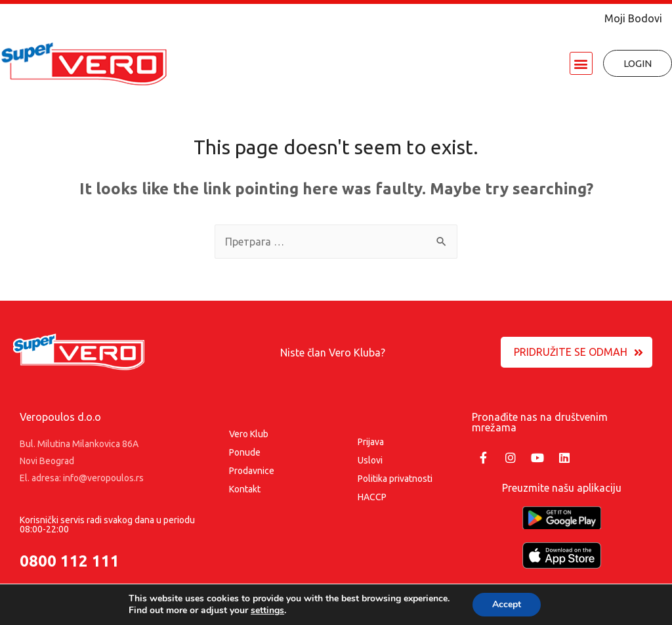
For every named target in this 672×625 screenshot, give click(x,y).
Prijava (371, 442)
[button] (581, 63)
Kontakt (245, 489)
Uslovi (370, 460)
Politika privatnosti (395, 479)
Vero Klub (249, 434)
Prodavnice (252, 471)
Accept (507, 604)
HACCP (372, 497)
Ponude (245, 452)
